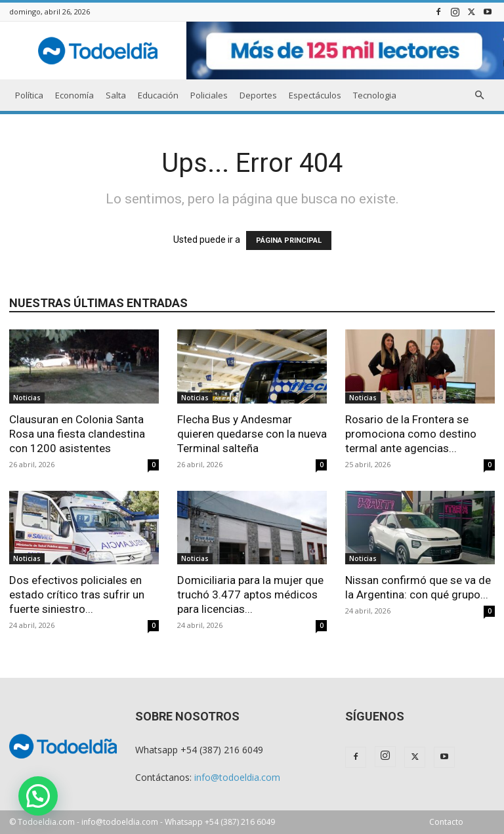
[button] (479, 95)
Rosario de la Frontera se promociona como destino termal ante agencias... (411, 434)
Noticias (27, 398)
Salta (116, 95)
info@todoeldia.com (237, 777)
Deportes (258, 95)
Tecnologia (375, 95)
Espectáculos (315, 95)
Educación (158, 95)
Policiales (209, 95)
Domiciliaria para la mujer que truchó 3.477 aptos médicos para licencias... (250, 594)
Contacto (446, 822)
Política (29, 95)
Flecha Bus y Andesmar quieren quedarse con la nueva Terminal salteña (252, 434)
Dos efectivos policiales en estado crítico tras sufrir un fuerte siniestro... (77, 594)
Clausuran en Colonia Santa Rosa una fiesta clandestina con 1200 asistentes (77, 434)
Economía (74, 95)
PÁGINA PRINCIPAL (289, 240)
